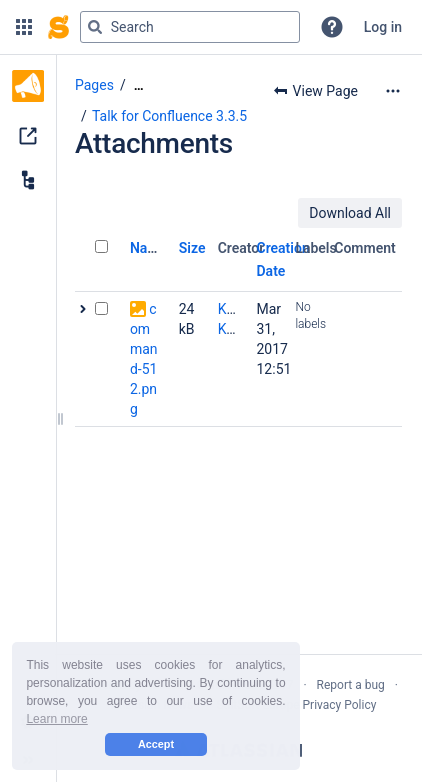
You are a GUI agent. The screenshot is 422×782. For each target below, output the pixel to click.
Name (148, 248)
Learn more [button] (56, 719)
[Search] (95, 27)
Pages (94, 85)
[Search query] (190, 27)
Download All (350, 213)
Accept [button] (156, 744)
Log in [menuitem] (383, 27)
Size (192, 248)
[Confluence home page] (58, 27)
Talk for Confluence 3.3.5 (169, 116)
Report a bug (351, 685)
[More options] (393, 91)
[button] (24, 27)
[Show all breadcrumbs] (139, 85)
